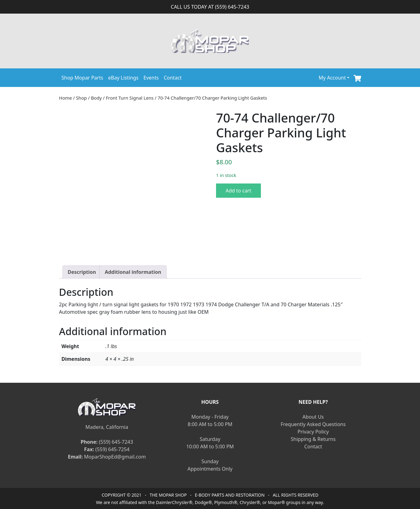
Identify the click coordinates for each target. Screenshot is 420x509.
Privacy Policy (313, 432)
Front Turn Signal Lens (130, 98)
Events (151, 78)
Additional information (133, 272)
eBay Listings (123, 78)
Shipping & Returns (313, 439)
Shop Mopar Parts (82, 78)
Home (66, 98)
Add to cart (238, 191)
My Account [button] (332, 78)
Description (82, 272)
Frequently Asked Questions (313, 424)
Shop (82, 98)
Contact (173, 78)
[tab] (82, 272)
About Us (313, 417)
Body (96, 98)
